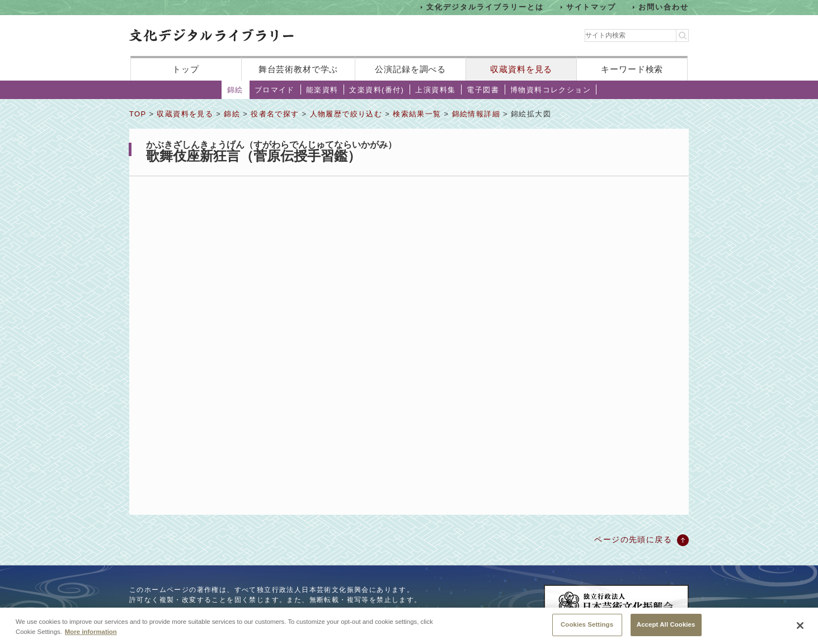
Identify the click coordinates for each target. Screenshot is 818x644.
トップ (186, 69)
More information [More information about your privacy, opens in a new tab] (91, 632)
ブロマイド (275, 90)
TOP (138, 114)
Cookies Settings (587, 624)
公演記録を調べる (410, 69)
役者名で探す (275, 114)
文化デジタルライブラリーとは (485, 7)
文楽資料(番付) (377, 90)
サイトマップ (591, 7)
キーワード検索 (632, 69)
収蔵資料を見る (521, 69)
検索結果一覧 (417, 114)
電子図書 (483, 90)
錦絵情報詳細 (476, 114)
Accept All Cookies (666, 624)
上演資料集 (435, 90)
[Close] (800, 626)
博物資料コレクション (551, 90)
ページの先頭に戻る (633, 539)
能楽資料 (322, 90)
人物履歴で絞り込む (346, 114)
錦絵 (235, 90)
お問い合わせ (664, 7)
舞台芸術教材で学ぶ (298, 69)
